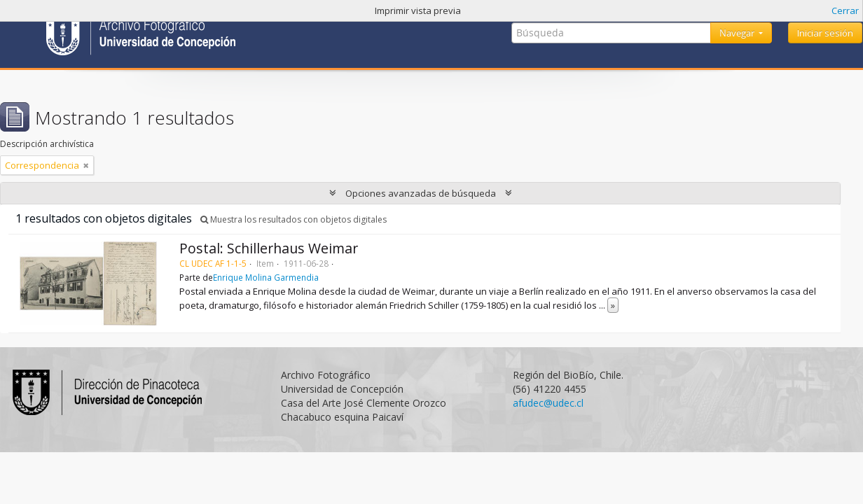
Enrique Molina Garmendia (266, 277)
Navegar (738, 33)
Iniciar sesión (825, 33)
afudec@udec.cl (548, 403)
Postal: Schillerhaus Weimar (269, 248)
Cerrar (845, 10)
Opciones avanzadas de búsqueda (421, 193)
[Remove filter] (86, 165)
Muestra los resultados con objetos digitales (294, 219)
